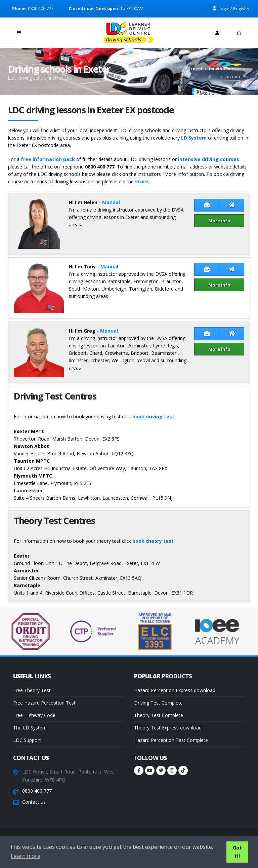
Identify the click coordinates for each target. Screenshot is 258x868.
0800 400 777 (37, 791)
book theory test (153, 541)
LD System (194, 138)
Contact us (34, 802)
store (142, 181)
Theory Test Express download (168, 728)
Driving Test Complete (158, 703)
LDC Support (27, 740)
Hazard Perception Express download (175, 690)
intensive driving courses (209, 159)
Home (197, 69)
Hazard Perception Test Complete (171, 740)
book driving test (153, 417)
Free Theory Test (32, 690)
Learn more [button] (26, 856)
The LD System (30, 728)
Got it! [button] (237, 852)
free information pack (48, 159)
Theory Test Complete (159, 715)
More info (219, 221)
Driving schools (227, 69)
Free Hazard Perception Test (44, 703)
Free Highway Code (34, 715)
